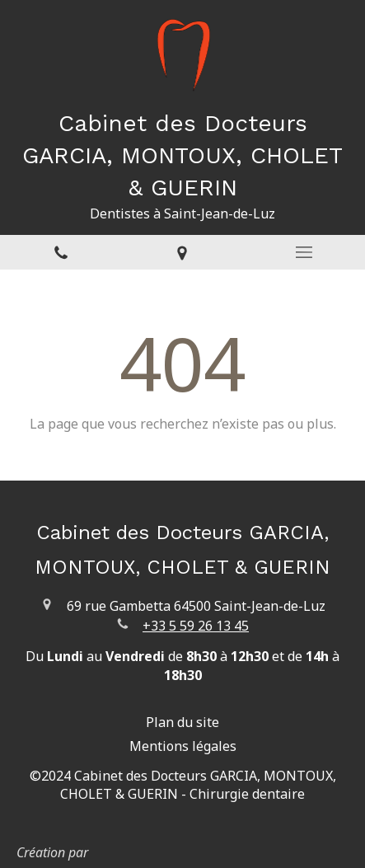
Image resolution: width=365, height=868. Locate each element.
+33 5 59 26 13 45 (196, 626)
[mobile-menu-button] (304, 252)
